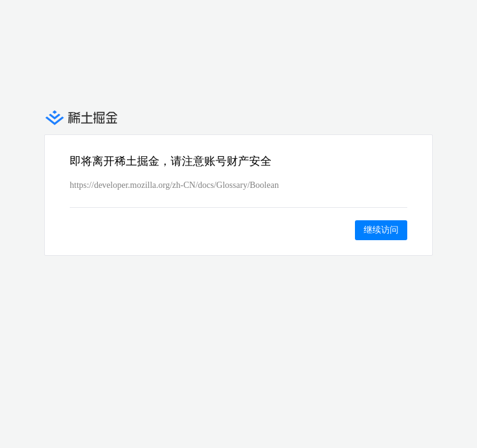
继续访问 (381, 230)
